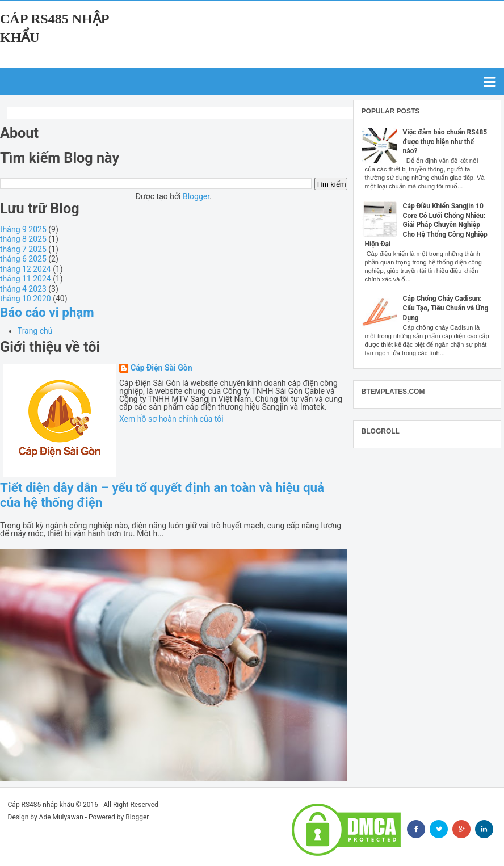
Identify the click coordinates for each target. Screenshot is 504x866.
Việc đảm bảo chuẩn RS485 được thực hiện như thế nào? (445, 142)
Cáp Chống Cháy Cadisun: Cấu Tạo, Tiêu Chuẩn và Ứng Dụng (446, 308)
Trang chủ (35, 331)
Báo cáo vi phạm (47, 312)
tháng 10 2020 (26, 299)
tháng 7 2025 (23, 249)
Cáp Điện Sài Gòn (161, 368)
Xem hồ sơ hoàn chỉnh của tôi (171, 419)
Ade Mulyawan (61, 817)
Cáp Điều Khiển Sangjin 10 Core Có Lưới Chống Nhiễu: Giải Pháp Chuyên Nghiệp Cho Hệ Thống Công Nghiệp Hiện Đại (426, 225)
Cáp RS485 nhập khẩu (41, 805)
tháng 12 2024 (26, 269)
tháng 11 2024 (26, 279)
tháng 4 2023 (23, 289)
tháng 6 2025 (23, 259)
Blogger (196, 196)
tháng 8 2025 (23, 239)
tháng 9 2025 (23, 229)
